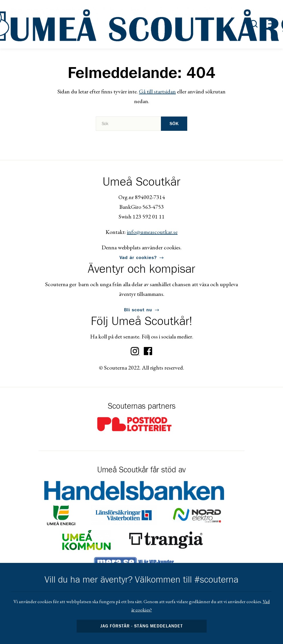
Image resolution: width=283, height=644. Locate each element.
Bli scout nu (138, 310)
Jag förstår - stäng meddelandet (141, 626)
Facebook (148, 351)
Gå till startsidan (157, 91)
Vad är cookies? (138, 258)
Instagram (135, 351)
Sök (174, 124)
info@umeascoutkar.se (152, 232)
